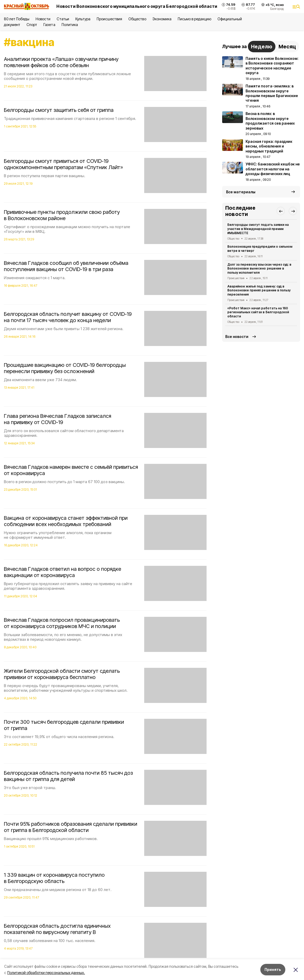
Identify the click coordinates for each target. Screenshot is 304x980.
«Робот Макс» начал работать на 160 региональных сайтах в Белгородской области (258, 312)
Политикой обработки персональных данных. (46, 973)
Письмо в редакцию (194, 19)
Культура (83, 19)
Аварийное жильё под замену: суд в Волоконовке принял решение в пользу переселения (259, 290)
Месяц (287, 47)
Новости (43, 19)
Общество (137, 19)
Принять (273, 969)
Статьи (63, 19)
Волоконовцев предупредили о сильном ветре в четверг (260, 249)
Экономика (162, 19)
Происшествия (109, 19)
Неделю (262, 47)
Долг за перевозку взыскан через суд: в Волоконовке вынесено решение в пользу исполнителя (259, 269)
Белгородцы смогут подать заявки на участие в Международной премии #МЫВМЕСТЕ (258, 229)
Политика (70, 25)
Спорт (32, 25)
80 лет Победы (17, 19)
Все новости (237, 337)
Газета (49, 25)
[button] (281, 211)
